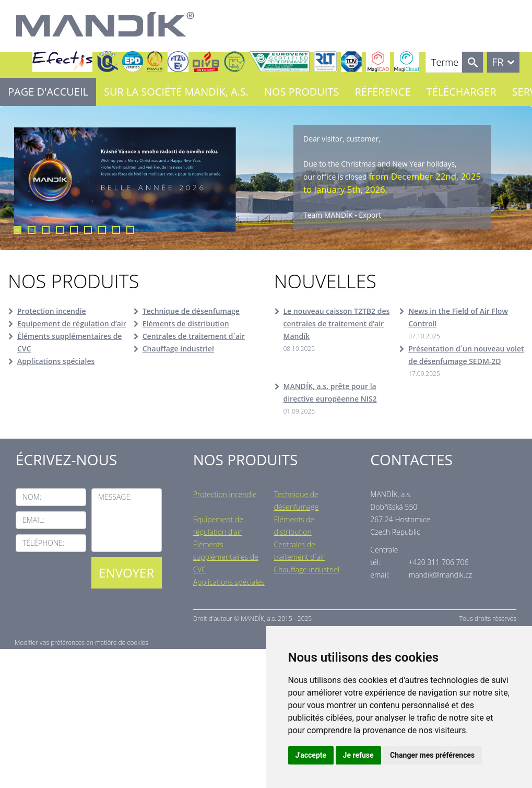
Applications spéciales (56, 361)
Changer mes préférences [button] (432, 755)
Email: (33, 520)
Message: (115, 497)
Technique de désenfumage (191, 311)
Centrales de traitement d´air (194, 336)
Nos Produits (302, 92)
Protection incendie (52, 311)
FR (498, 62)
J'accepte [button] (311, 755)
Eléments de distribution (186, 324)
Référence (382, 92)
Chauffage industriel (178, 349)
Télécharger (462, 92)
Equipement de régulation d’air (72, 324)
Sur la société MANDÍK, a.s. (176, 92)
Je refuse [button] (358, 755)
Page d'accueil (48, 92)
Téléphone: (43, 543)
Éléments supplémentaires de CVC (69, 342)
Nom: (32, 497)
